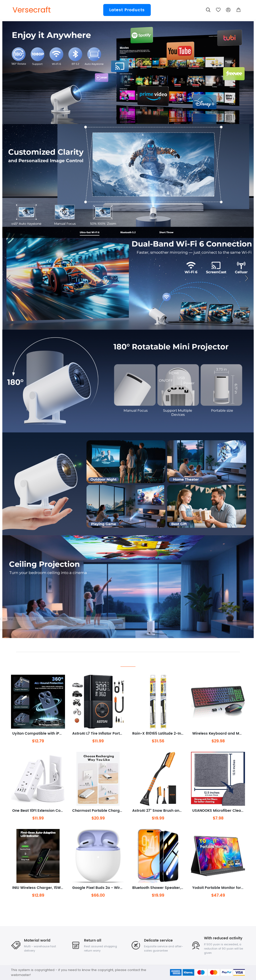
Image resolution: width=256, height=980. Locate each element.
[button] (238, 10)
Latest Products (127, 10)
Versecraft (32, 10)
